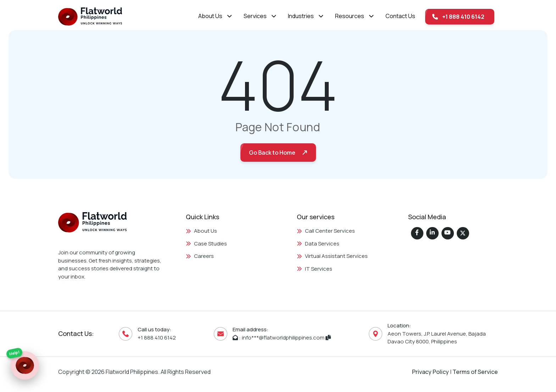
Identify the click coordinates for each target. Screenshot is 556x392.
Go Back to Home (272, 153)
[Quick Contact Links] (25, 364)
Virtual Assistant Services (332, 256)
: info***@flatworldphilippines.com (282, 338)
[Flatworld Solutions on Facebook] (417, 233)
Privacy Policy (430, 372)
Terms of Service (475, 372)
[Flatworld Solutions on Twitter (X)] (463, 233)
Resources (350, 16)
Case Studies (206, 244)
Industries (301, 16)
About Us (210, 16)
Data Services (318, 244)
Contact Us (400, 16)
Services (255, 16)
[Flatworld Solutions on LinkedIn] (432, 233)
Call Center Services (326, 231)
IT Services (315, 269)
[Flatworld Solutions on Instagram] (448, 233)
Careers (200, 256)
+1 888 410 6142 (458, 17)
